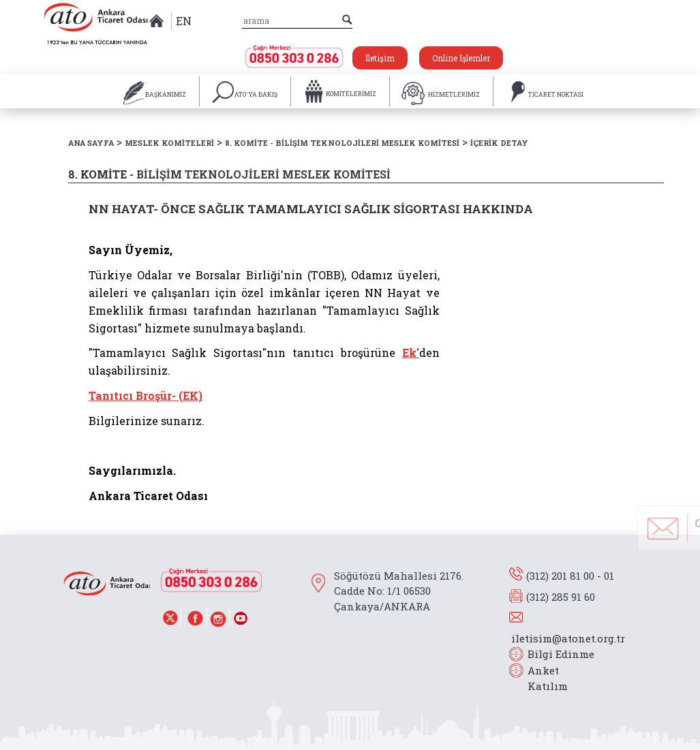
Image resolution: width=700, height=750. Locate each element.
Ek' (411, 353)
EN (184, 21)
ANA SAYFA (91, 143)
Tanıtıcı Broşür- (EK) (146, 395)
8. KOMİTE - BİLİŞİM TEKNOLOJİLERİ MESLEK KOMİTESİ (342, 143)
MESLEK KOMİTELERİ (169, 143)
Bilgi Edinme (561, 654)
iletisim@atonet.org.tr (568, 638)
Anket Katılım (541, 678)
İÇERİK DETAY (499, 143)
